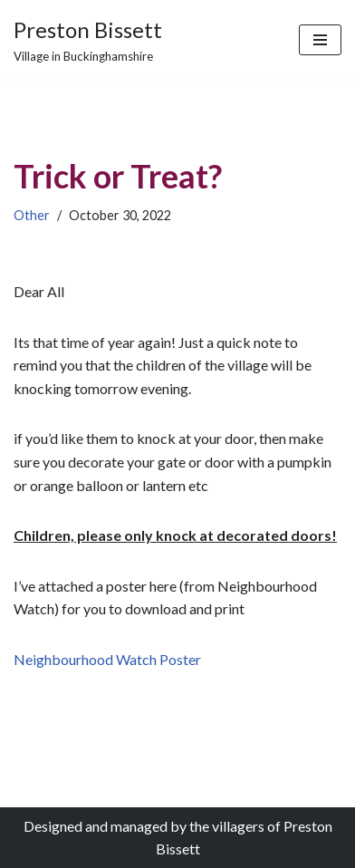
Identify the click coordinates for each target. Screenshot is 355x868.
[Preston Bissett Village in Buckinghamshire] (88, 40)
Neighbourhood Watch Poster (107, 659)
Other (32, 215)
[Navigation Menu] (320, 40)
